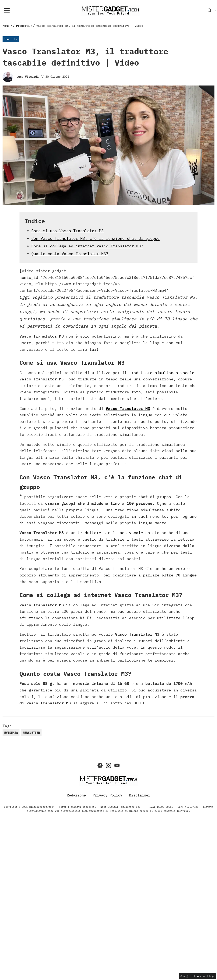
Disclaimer (140, 795)
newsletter (31, 733)
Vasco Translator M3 (128, 409)
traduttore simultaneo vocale (110, 533)
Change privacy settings (197, 976)
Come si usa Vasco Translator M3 (67, 231)
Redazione (76, 795)
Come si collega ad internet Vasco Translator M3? (87, 246)
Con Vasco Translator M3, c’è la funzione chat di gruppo (95, 238)
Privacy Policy (107, 795)
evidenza (11, 733)
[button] (212, 11)
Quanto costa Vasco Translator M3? (70, 254)
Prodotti (11, 39)
